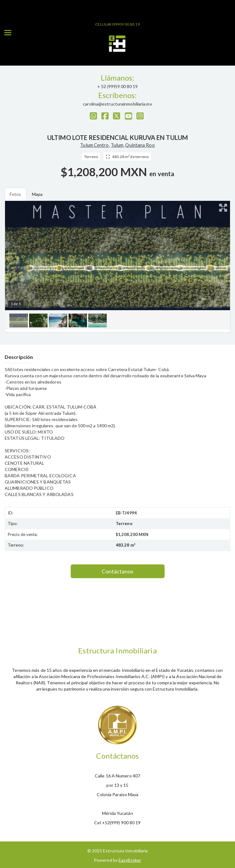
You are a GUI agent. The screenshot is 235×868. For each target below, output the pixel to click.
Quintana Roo (140, 145)
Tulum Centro (94, 145)
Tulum (117, 145)
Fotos (15, 194)
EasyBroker (130, 860)
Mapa (37, 194)
